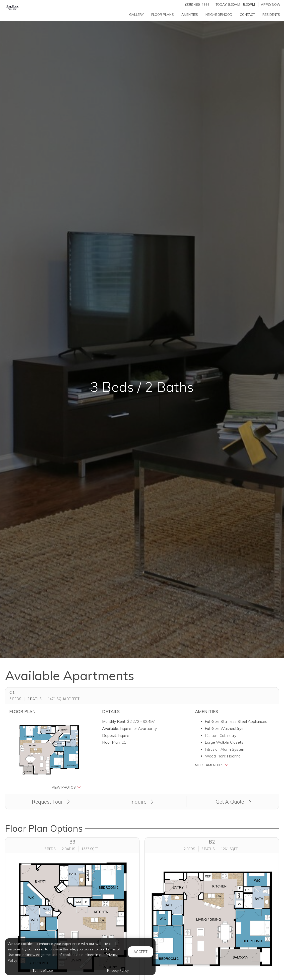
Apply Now (271, 5)
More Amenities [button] (212, 765)
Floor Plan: (111, 742)
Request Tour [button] (51, 802)
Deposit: (110, 736)
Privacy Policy (118, 970)
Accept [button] (140, 952)
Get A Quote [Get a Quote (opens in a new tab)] (233, 802)
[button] (49, 754)
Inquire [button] (142, 802)
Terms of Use (43, 970)
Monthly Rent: (114, 721)
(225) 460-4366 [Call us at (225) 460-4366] (197, 5)
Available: (111, 728)
